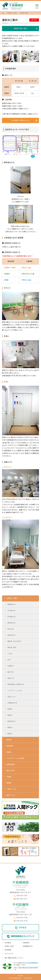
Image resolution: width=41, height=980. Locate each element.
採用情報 (8, 950)
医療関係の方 (28, 946)
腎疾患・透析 (12, 647)
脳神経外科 (12, 721)
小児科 (10, 654)
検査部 (9, 752)
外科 (9, 660)
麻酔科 (10, 727)
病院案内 (26, 943)
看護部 (9, 783)
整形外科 (11, 672)
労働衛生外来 (12, 703)
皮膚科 (10, 709)
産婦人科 (11, 678)
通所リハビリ (11, 795)
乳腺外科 (11, 666)
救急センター (12, 697)
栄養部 (9, 777)
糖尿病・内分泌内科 (14, 641)
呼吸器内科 (12, 617)
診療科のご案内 (12, 598)
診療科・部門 (9, 946)
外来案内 (8, 943)
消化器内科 (12, 611)
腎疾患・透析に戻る (21, 29)
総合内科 (11, 629)
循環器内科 (12, 604)
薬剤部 (9, 740)
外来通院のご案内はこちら (20, 120)
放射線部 (10, 746)
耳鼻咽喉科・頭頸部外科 (16, 684)
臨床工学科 (11, 771)
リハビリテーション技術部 (15, 758)
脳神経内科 (12, 623)
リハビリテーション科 (15, 691)
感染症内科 (12, 635)
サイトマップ (9, 954)
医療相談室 (11, 764)
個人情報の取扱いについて (14, 958)
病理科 (10, 734)
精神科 (10, 715)
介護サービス (11, 789)
